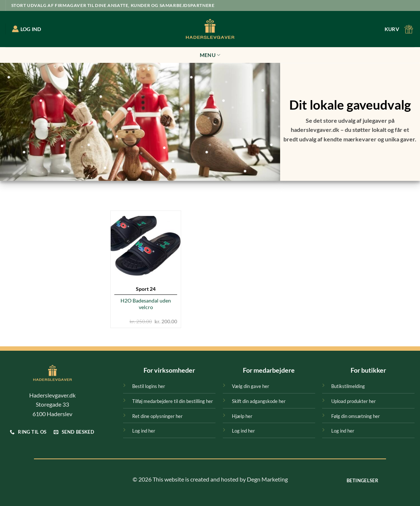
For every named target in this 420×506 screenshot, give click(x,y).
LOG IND (27, 29)
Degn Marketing (267, 479)
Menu (210, 55)
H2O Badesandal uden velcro (146, 304)
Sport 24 (146, 289)
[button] (400, 29)
